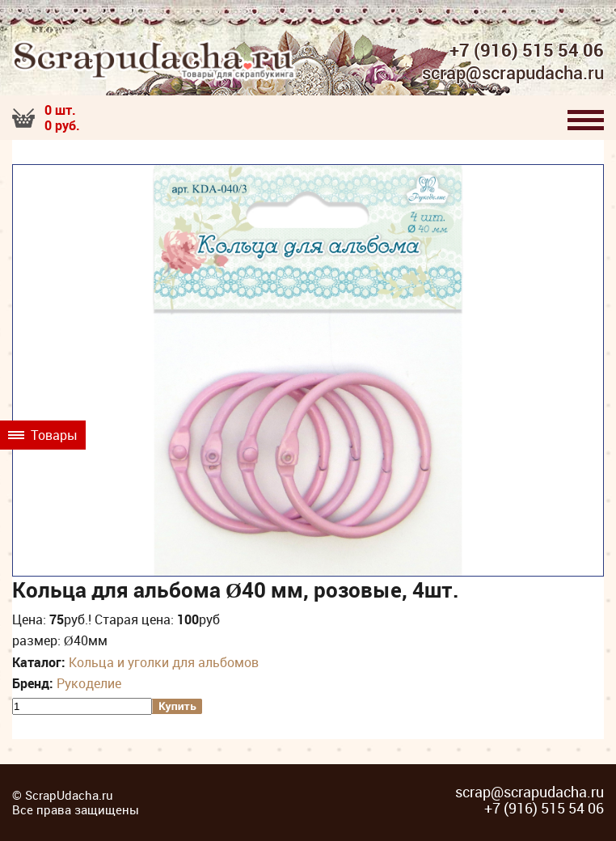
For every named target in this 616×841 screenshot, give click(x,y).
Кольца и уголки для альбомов (164, 662)
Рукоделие (89, 683)
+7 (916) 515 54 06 (527, 50)
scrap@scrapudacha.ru (513, 74)
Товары (43, 435)
